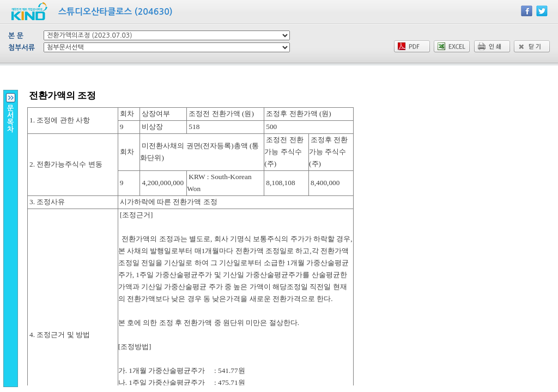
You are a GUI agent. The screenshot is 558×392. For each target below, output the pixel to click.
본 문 (16, 36)
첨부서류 (22, 48)
